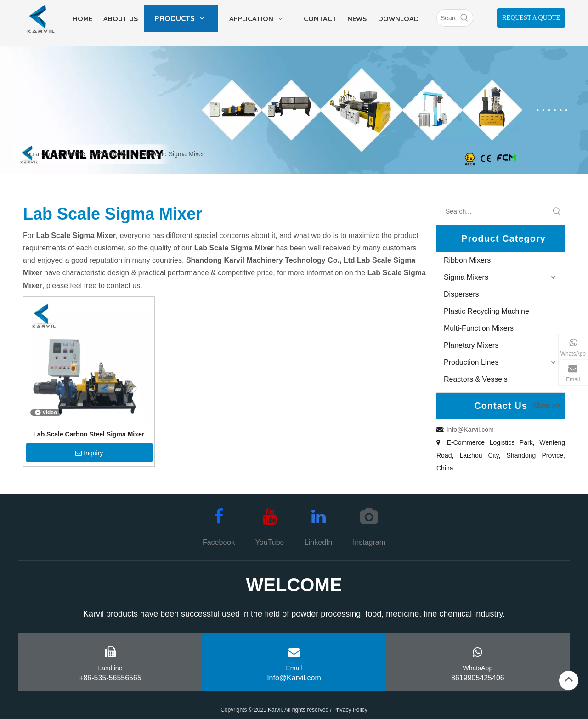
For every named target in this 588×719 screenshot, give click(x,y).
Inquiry (89, 453)
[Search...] (497, 211)
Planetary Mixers (471, 345)
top (569, 679)
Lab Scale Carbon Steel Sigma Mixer (89, 434)
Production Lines (471, 362)
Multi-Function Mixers (479, 328)
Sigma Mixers (466, 277)
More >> (547, 406)
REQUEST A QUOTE (531, 18)
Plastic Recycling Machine (486, 311)
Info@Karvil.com (470, 430)
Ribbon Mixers (467, 260)
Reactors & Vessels (476, 379)
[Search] (447, 18)
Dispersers (461, 294)
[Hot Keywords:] (464, 18)
